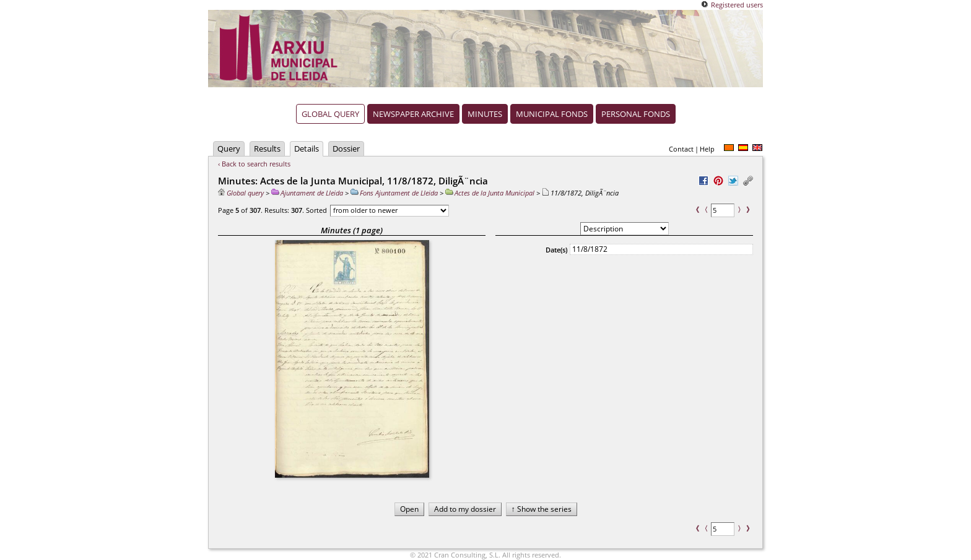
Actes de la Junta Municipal (490, 193)
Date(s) (556, 250)
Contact (681, 149)
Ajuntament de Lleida (307, 193)
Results (267, 149)
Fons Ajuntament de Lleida (394, 193)
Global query (330, 114)
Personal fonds (636, 114)
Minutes (485, 114)
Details (307, 149)
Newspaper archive (413, 114)
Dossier (346, 149)
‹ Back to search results (254, 164)
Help (707, 149)
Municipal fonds (552, 114)
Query (229, 149)
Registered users (737, 5)
